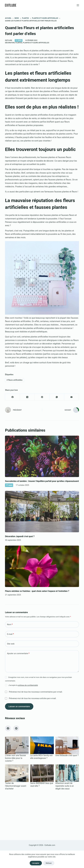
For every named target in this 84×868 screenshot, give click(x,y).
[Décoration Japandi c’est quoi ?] (42, 512)
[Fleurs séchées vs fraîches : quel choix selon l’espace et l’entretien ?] (42, 566)
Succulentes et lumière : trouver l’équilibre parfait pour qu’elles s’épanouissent (42, 481)
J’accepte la (23, 685)
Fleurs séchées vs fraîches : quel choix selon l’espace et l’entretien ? (37, 591)
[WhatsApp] (57, 397)
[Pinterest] (42, 397)
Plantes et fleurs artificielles (36, 43)
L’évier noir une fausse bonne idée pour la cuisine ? (15, 758)
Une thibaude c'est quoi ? (67, 755)
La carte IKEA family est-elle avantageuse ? (42, 757)
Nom (10, 625)
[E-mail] (72, 397)
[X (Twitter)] (27, 397)
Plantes (19, 43)
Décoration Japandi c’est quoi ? (20, 536)
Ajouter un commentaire (18, 654)
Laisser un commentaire (19, 706)
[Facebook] (12, 397)
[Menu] (78, 5)
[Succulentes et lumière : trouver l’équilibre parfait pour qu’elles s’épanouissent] (42, 456)
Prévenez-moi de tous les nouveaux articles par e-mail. (33, 698)
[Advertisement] (42, 814)
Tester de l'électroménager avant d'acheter (16, 786)
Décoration (10, 43)
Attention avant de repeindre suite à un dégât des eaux (65, 786)
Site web (11, 644)
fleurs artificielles (15, 380)
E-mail (10, 634)
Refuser (49, 863)
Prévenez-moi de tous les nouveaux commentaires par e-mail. (36, 692)
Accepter (36, 863)
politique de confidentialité (28, 685)
